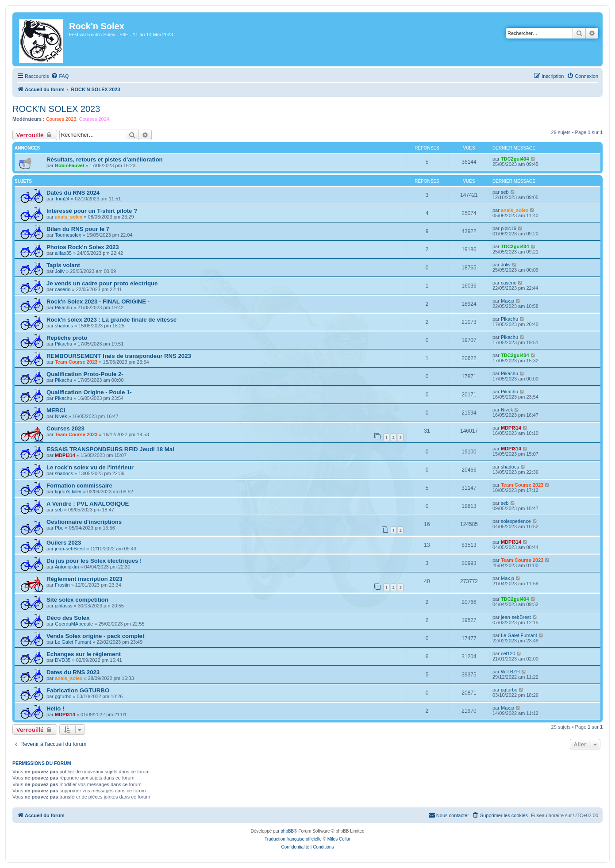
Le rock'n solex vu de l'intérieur (90, 467)
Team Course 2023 (76, 362)
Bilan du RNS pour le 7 (78, 229)
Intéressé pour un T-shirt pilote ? (92, 211)
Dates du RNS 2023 (73, 672)
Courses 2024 (94, 119)
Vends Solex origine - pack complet (95, 636)
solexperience (516, 521)
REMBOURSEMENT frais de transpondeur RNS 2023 (119, 356)
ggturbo (63, 696)
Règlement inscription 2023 (85, 579)
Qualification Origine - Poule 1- (89, 392)
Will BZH (510, 672)
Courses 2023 (61, 119)
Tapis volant (63, 265)
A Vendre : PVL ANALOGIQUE (88, 504)
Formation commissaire (79, 486)
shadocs (64, 326)
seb (505, 192)
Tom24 (62, 199)
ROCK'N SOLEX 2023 (56, 109)
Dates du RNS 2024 (73, 193)
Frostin (62, 585)
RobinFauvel (69, 165)
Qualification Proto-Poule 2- (85, 374)
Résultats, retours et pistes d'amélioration (105, 159)
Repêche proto (67, 338)
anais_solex (69, 217)
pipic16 (509, 228)
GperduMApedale (74, 624)
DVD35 (63, 660)
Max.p (507, 301)
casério (63, 289)
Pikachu (63, 307)
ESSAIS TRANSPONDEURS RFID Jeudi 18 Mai (110, 449)
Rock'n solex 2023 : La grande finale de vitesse (111, 320)
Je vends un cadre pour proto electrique (102, 283)
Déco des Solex (68, 618)
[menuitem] (60, 76)
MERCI (56, 410)
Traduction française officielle (293, 839)
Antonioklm (67, 567)
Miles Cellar (339, 839)
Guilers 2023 (64, 543)
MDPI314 (511, 428)
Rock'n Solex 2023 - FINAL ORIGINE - (98, 301)
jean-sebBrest (70, 549)
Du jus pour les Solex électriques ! (94, 561)
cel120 (508, 653)
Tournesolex (68, 235)
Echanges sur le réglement (84, 654)
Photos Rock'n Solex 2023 (83, 247)
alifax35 (63, 253)
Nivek (61, 416)
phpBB (287, 831)
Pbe (59, 528)
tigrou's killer (68, 492)
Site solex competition (77, 600)
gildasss (64, 606)
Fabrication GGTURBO (78, 690)
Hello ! (55, 709)
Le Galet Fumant (73, 642)
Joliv (60, 271)
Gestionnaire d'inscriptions (84, 522)
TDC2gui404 (515, 159)
